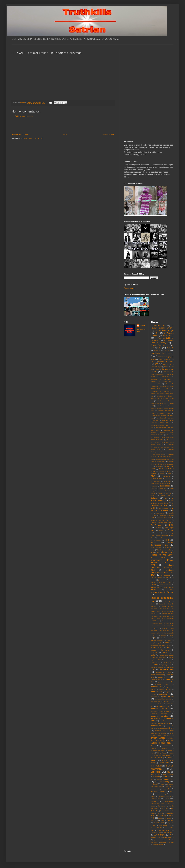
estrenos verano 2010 (160, 520)
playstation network (157, 667)
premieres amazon (157, 675)
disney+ (153, 496)
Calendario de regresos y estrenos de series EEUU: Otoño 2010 (162, 433)
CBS (153, 476)
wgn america (157, 840)
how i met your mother (164, 550)
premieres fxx (155, 697)
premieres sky (156, 718)
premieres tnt (156, 726)
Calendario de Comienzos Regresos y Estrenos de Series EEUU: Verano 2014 (162, 374)
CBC (169, 474)
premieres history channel (163, 699)
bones (166, 367)
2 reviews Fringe (165, 330)
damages (162, 488)
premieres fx (164, 694)
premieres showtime (159, 716)
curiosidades (165, 486)
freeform (158, 528)
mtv (169, 647)
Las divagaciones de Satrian (162, 591)
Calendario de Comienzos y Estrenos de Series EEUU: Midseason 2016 (162, 386)
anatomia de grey (165, 357)
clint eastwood (156, 481)
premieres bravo (156, 680)
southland (154, 784)
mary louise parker (157, 643)
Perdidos (154, 665)
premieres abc (166, 669)
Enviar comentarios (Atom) (33, 138)
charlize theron (156, 479)
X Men (171, 842)
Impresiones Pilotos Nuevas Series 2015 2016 (162, 568)
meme (167, 643)
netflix (153, 655)
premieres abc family (163, 672)
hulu (152, 552)
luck (156, 638)
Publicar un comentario (24, 116)
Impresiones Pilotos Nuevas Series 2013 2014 (162, 555)
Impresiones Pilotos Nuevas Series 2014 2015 (162, 563)
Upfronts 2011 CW (157, 828)
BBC (156, 364)
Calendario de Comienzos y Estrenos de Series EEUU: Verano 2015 (162, 403)
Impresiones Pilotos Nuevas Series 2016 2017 (162, 573)
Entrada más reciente (20, 134)
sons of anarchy (162, 782)
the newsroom (165, 811)
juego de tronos (164, 582)
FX (157, 533)
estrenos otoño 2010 (164, 518)
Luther (161, 638)
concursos (154, 486)
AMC (167, 350)
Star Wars (155, 789)
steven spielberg (160, 794)
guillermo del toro (162, 535)
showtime (166, 777)
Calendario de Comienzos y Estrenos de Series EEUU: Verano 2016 (162, 408)
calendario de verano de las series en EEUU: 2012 (162, 464)
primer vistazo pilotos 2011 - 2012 (162, 739)
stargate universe (158, 791)
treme (160, 818)
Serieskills (156, 772)
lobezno (164, 635)
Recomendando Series (158, 751)
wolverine (163, 842)
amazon (157, 350)
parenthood (167, 662)
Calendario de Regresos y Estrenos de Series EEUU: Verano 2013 (162, 452)
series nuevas (156, 766)
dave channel (161, 491)
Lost (172, 635)
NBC (165, 652)
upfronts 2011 (159, 823)
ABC (159, 348)
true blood (154, 820)
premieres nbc (163, 706)
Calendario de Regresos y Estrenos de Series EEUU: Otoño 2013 (162, 447)
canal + (159, 466)
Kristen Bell (155, 587)
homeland (168, 547)
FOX (171, 525)
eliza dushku (160, 513)
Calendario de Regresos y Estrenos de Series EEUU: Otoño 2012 (162, 442)
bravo (157, 369)
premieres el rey (165, 689)
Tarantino (154, 801)
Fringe (171, 530)
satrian (142, 326)
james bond (162, 580)
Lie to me (167, 602)
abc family (170, 348)
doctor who (166, 496)
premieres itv (167, 701)
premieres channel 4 (166, 682)
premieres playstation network (161, 711)
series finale (164, 763)
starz (172, 791)
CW (152, 488)
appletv (153, 359)
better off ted (167, 364)
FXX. (164, 533)
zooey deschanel (158, 845)
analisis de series (162, 353)
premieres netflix (159, 709)
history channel (156, 547)
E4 (166, 498)
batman (153, 362)
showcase (156, 777)
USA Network (159, 835)
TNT (153, 818)
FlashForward (156, 525)
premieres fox (156, 692)
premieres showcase (159, 714)
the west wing (162, 816)
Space (162, 784)
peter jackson (167, 665)
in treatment (166, 575)
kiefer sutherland (165, 585)
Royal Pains (162, 753)
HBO (167, 540)
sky (152, 779)
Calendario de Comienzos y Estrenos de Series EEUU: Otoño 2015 (162, 398)
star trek (168, 786)
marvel (169, 640)
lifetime (153, 604)
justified (154, 585)
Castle (162, 474)
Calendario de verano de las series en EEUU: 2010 (162, 457)
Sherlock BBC (155, 774)
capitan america (165, 471)
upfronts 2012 (164, 830)
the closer (165, 808)
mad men (169, 638)
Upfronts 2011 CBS (165, 825)
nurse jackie (168, 660)
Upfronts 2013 (156, 832)
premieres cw (156, 687)
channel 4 (166, 476)
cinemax (168, 479)
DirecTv (169, 493)
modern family (156, 647)
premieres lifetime (157, 704)
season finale (156, 758)
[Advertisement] (63, 125)
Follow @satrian (130, 288)
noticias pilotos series (159, 657)
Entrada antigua (108, 134)
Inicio (65, 134)
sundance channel (165, 796)
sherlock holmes (168, 774)
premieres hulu (156, 701)
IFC (158, 552)
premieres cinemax (162, 684)
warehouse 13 (168, 837)
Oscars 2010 (155, 662)
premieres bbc (164, 677)
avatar (161, 359)
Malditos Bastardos (157, 640)
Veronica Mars (155, 837)
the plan (160, 813)
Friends (161, 530)
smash (159, 779)
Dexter (160, 493)
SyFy (167, 799)
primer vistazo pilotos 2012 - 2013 (162, 743)
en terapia (170, 513)
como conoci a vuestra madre (161, 484)
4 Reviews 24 (168, 336)
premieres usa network (165, 728)
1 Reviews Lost (158, 326)
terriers (153, 806)
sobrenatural (169, 779)
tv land (163, 820)
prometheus (166, 746)
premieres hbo (168, 696)
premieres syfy (164, 723)
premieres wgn (160, 731)
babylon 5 (168, 359)
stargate (167, 789)
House (153, 550)
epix (155, 515)
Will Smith (154, 842)
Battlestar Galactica (166, 362)
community (167, 481)
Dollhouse (155, 498)
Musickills (154, 653)
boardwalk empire (156, 367)
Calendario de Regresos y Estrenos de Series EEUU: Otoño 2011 (162, 437)
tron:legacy (168, 818)
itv (167, 577)
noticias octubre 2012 (167, 655)
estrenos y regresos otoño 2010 (161, 523)
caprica (153, 474)
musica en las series (160, 650)
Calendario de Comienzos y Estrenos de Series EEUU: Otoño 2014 (162, 394)
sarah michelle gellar (162, 755)
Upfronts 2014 (169, 832)
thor (170, 816)
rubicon (171, 753)
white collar (168, 840)
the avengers (162, 806)
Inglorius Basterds (157, 577)
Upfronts (171, 820)
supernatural (156, 799)
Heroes (154, 543)
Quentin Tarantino (159, 748)
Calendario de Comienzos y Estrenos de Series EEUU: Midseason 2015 (162, 382)
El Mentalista (164, 508)
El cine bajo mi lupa (162, 504)
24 (157, 333)
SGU (168, 772)
